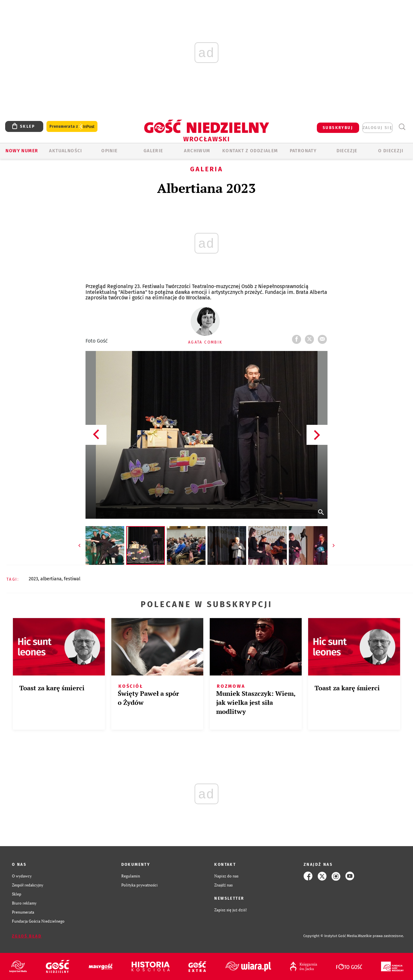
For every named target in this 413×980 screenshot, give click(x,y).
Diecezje (347, 151)
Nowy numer (22, 151)
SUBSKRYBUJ (338, 128)
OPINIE (109, 151)
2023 (33, 579)
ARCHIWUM (197, 151)
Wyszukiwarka (402, 127)
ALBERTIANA (51, 579)
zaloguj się (378, 128)
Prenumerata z (72, 127)
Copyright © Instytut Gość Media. (331, 936)
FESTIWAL (72, 579)
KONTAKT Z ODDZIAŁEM (250, 151)
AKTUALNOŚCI (65, 151)
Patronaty (303, 151)
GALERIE (153, 151)
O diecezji (391, 151)
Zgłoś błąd (27, 936)
